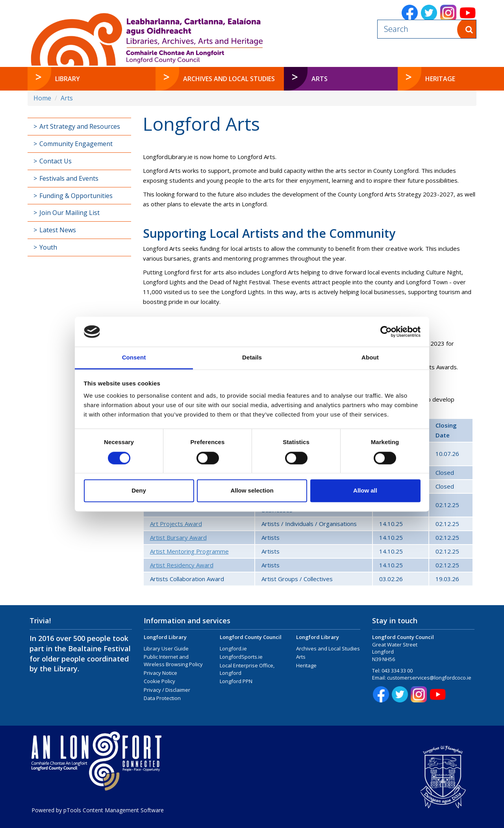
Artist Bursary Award (178, 537)
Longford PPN (236, 681)
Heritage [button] (440, 79)
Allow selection (252, 491)
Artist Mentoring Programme (189, 551)
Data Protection (162, 698)
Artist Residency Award (182, 565)
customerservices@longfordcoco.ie (429, 678)
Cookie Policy (159, 681)
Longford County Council (251, 637)
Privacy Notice (160, 673)
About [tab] (370, 358)
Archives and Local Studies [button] (229, 79)
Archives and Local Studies (328, 648)
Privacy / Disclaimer (167, 690)
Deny (139, 491)
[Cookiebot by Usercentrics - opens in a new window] (386, 332)
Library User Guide (166, 648)
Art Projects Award (176, 524)
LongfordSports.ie (241, 657)
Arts (67, 98)
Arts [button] (336, 79)
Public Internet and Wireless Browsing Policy (173, 660)
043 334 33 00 (397, 671)
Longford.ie (233, 648)
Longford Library (165, 637)
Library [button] (68, 79)
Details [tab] (252, 358)
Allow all (365, 491)
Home (42, 98)
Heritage (306, 665)
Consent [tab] (134, 358)
